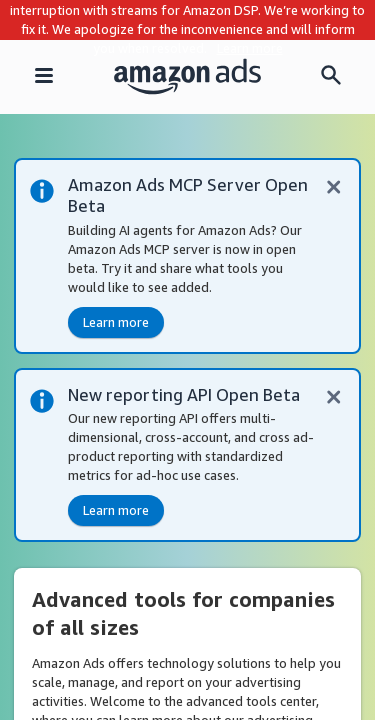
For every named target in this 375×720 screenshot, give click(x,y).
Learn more (250, 48)
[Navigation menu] (44, 77)
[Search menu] (331, 76)
